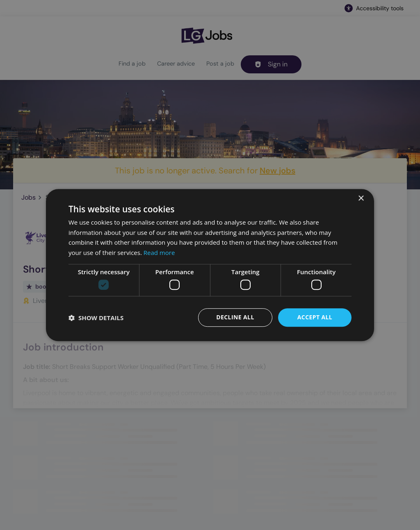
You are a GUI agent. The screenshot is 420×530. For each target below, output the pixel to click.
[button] (96, 318)
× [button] (361, 199)
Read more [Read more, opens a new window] (159, 252)
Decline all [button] (235, 317)
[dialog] (210, 265)
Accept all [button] (315, 317)
